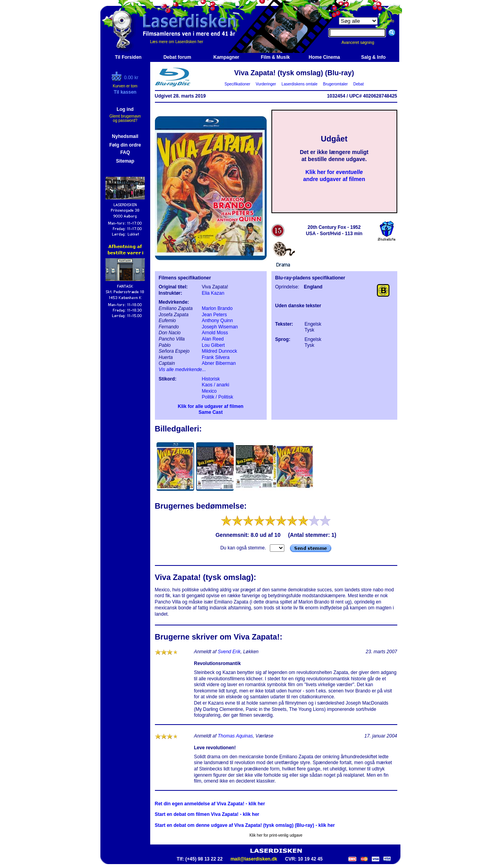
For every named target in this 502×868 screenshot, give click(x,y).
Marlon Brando (217, 308)
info (391, 21)
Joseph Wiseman (220, 327)
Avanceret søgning (362, 43)
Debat (358, 84)
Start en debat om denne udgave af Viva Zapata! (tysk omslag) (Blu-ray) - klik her (245, 825)
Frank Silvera (216, 357)
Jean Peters (215, 315)
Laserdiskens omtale (299, 84)
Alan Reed (213, 339)
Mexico (209, 391)
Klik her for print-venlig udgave (276, 835)
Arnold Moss (215, 333)
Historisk (211, 379)
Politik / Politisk (218, 397)
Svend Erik (229, 652)
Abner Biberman (219, 363)
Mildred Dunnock (220, 351)
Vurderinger (266, 84)
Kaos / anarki (216, 385)
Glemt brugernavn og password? (125, 118)
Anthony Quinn (217, 321)
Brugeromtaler (335, 84)
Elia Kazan (213, 293)
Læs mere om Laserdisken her (177, 42)
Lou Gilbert (214, 345)
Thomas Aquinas (235, 736)
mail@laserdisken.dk (254, 859)
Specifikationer (237, 84)
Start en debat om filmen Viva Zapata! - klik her (207, 814)
